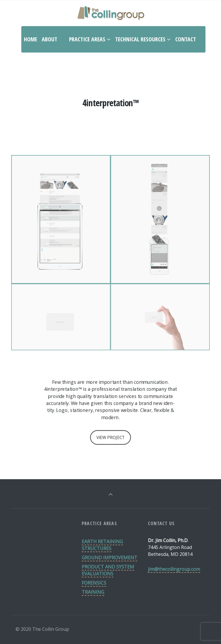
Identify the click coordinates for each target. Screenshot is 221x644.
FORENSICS (94, 583)
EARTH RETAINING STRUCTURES (102, 545)
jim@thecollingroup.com (174, 569)
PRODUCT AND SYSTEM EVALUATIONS (108, 570)
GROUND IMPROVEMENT (109, 558)
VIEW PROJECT (110, 437)
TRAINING (93, 592)
